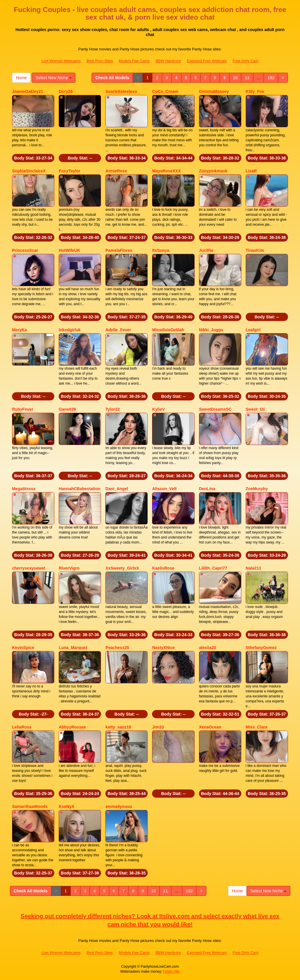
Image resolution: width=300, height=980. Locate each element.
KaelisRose (163, 568)
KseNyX (66, 806)
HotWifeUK (69, 250)
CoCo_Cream (165, 91)
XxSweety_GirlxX (122, 568)
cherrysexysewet (29, 568)
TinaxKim (255, 250)
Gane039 (67, 409)
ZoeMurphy (257, 489)
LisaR (251, 171)
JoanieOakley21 (28, 91)
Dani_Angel (117, 489)
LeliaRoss (22, 727)
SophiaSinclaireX (29, 171)
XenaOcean (210, 727)
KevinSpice (23, 648)
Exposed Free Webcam (207, 61)
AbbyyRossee (72, 727)
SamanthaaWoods (30, 806)
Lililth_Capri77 (213, 568)
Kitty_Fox (255, 91)
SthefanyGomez (261, 648)
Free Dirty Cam (245, 61)
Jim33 (158, 727)
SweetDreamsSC (215, 409)
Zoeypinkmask (213, 171)
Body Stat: (33, 158)
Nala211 (253, 568)
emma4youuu (119, 806)
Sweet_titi (255, 409)
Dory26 (66, 91)
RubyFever (23, 409)
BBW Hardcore (168, 61)
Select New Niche (53, 78)
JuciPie (206, 250)
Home (21, 78)
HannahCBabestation (80, 489)
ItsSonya (161, 250)
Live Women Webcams (61, 61)
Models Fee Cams (134, 61)
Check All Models (112, 78)
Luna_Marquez (73, 648)
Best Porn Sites (100, 61)
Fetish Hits (172, 971)
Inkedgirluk (70, 330)
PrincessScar (25, 250)
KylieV (158, 409)
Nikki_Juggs (211, 330)
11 (247, 78)
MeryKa (20, 330)
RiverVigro (69, 568)
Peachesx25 (117, 648)
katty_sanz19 (118, 727)
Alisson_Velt (164, 489)
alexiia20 (208, 648)
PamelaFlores (119, 250)
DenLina (207, 489)
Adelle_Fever (118, 330)
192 (271, 78)
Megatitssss (24, 489)
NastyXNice (163, 648)
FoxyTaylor (70, 171)
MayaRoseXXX (166, 171)
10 (235, 78)
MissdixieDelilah (168, 330)
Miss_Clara (257, 727)
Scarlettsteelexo (121, 91)
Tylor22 (113, 409)
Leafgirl (253, 330)
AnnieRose (116, 171)
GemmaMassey (214, 91)
